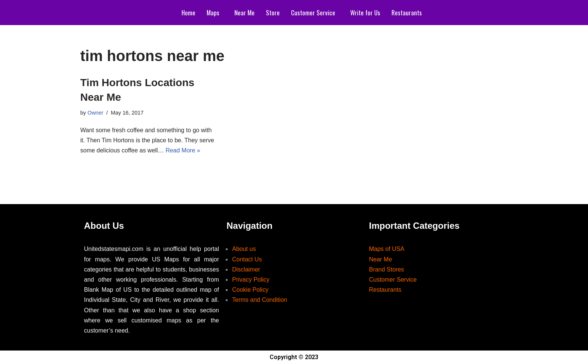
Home (188, 13)
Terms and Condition (260, 300)
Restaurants (407, 13)
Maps (213, 13)
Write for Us (365, 13)
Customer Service (313, 13)
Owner (95, 113)
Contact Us (247, 259)
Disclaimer (246, 269)
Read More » (183, 150)
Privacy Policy (251, 280)
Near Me (244, 13)
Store (273, 13)
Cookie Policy (250, 290)
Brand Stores (386, 269)
